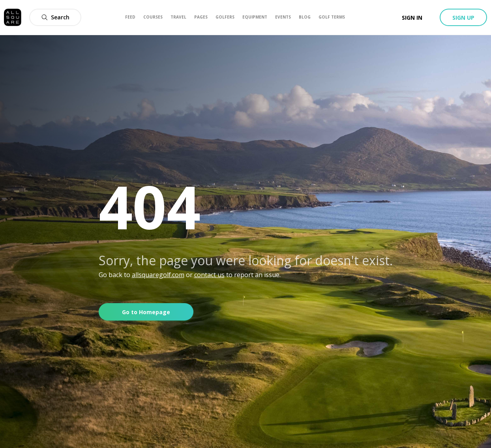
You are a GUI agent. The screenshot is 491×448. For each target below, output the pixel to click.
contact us (209, 275)
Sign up (463, 18)
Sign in (412, 18)
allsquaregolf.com (158, 275)
